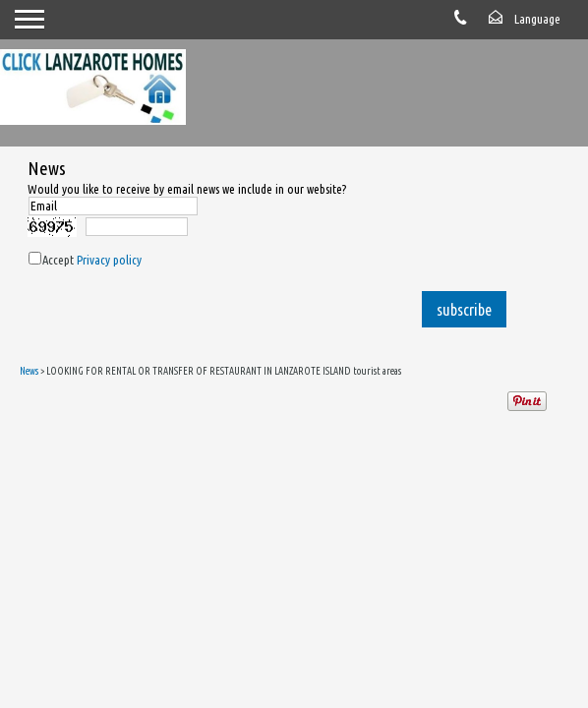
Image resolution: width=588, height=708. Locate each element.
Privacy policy (109, 260)
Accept (92, 260)
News (29, 371)
